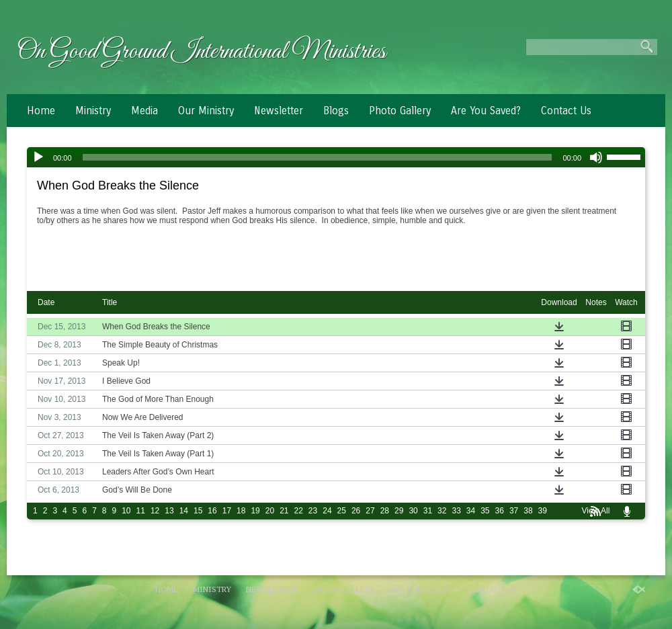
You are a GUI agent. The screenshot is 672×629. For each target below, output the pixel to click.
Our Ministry (206, 111)
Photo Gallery (400, 111)
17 (227, 511)
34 (471, 511)
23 (313, 511)
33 (456, 511)
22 (299, 511)
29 (399, 511)
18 (241, 511)
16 (212, 511)
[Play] (38, 157)
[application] (336, 157)
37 (514, 511)
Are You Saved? (486, 111)
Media (144, 111)
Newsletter (279, 111)
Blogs (336, 111)
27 (370, 511)
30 (413, 511)
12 (155, 511)
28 (385, 511)
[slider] (318, 157)
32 (442, 511)
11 (141, 511)
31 (428, 511)
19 (255, 511)
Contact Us (566, 111)
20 (270, 511)
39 (543, 511)
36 (500, 511)
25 (342, 511)
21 (284, 511)
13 (169, 511)
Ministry (93, 111)
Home (41, 111)
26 (356, 511)
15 (198, 511)
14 (184, 511)
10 (126, 511)
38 (528, 511)
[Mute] (596, 157)
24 (327, 511)
